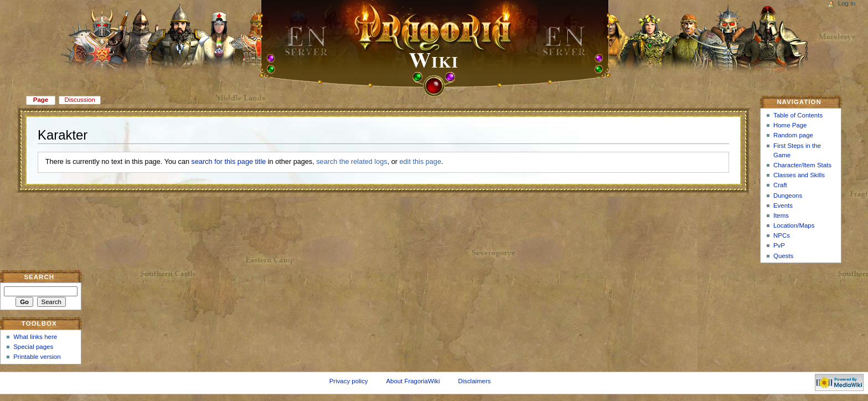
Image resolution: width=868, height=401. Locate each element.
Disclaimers (474, 381)
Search (39, 277)
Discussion (79, 100)
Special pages (33, 347)
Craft (780, 185)
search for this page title (229, 162)
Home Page (790, 125)
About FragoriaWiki (413, 381)
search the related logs (352, 162)
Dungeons (788, 196)
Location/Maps (794, 225)
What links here (35, 337)
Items (781, 215)
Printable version (37, 357)
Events (783, 205)
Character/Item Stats (802, 165)
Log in (847, 3)
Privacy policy (349, 381)
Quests (783, 256)
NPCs (782, 235)
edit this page (420, 162)
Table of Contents (798, 115)
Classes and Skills (799, 175)
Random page (793, 135)
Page (41, 100)
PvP (779, 245)
